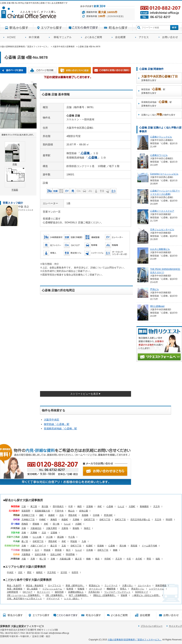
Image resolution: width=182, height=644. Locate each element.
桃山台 (71, 511)
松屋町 (89, 546)
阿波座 (74, 541)
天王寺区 (52, 572)
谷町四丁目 (89, 520)
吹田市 (75, 572)
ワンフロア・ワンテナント (117, 592)
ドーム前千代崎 (149, 546)
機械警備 (111, 589)
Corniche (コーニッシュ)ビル (164, 174)
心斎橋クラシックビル (161, 137)
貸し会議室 (32, 589)
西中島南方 (58, 506)
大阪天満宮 (52, 528)
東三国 (34, 506)
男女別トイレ (138, 589)
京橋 (24, 528)
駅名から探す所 (13, 615)
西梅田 (25, 524)
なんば (121, 506)
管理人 (123, 589)
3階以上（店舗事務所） (105, 595)
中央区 (10, 572)
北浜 (62, 515)
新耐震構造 (161, 585)
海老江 (87, 528)
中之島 (72, 537)
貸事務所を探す (160, 78)
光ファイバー (43, 592)
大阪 (24, 559)
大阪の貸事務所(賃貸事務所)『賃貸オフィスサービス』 (135, 640)
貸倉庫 (124, 595)
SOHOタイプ (142, 592)
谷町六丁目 (105, 520)
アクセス (144, 37)
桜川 (68, 550)
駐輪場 (81, 589)
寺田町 (108, 559)
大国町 (132, 506)
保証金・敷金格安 (35, 585)
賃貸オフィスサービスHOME (11, 37)
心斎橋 (110, 506)
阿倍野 (169, 520)
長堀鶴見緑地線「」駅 (60, 428)
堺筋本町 (73, 515)
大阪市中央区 (52, 420)
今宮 (129, 559)
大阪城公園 (65, 559)
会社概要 (120, 37)
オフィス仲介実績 (34, 37)
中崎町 (42, 520)
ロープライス (54, 585)
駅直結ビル (94, 585)
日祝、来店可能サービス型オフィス (24, 599)
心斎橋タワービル (159, 155)
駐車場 (70, 589)
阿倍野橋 (70, 554)
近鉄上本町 (56, 554)
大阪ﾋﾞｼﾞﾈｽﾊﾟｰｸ (38, 546)
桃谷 (97, 559)
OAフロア (28, 592)
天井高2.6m (94, 592)
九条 (84, 541)
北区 (20, 572)
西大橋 (123, 546)
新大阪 (45, 506)
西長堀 (134, 546)
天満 (33, 559)
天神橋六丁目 (28, 515)
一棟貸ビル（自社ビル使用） (146, 595)
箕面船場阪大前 (42, 511)
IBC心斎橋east (157, 306)
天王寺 (157, 506)
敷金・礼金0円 (14, 585)
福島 (158, 559)
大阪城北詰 (36, 528)
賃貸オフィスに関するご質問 (93, 37)
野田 (149, 559)
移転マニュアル (62, 37)
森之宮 (54, 546)
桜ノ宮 (43, 559)
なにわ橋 (37, 537)
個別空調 (59, 592)
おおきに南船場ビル (160, 249)
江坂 (24, 506)
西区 (29, 572)
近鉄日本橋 (40, 554)
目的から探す (83, 28)
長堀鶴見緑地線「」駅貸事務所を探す (157, 104)
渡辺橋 (60, 537)
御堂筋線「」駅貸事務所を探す (153, 91)
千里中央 (59, 511)
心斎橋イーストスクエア (162, 211)
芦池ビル (155, 289)
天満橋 (76, 520)
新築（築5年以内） (75, 585)
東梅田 (54, 520)
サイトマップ (175, 626)
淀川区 (64, 572)
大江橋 (49, 537)
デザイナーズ (53, 599)
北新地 (65, 528)
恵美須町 (108, 515)
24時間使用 (12, 592)
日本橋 (96, 515)
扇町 (41, 515)
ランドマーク (111, 585)
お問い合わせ (169, 37)
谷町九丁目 (120, 520)
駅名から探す (17, 28)
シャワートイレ (157, 589)
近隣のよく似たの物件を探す (158, 115)
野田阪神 (26, 550)
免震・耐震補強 (15, 589)
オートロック (96, 589)
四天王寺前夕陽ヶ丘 (140, 520)
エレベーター (144, 585)
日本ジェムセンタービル (162, 230)
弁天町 (139, 559)
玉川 (37, 550)
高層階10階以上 (76, 592)
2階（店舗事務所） (55, 595)
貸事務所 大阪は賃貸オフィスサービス (22, 626)
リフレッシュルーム (52, 589)
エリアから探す (50, 28)
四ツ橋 (56, 524)
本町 (100, 506)
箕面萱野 (26, 511)
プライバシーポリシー (152, 626)
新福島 (76, 528)
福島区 (39, 572)
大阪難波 (26, 554)
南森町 (52, 515)
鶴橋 (115, 550)
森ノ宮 (25, 541)
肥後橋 (36, 524)
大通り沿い (128, 585)
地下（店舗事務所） (79, 595)
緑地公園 (84, 511)
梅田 (80, 506)
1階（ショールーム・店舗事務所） (24, 595)
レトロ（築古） (72, 599)
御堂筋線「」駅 (57, 424)
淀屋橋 (90, 506)
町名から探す (116, 28)
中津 (70, 506)
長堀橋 (85, 515)
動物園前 (144, 506)
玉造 (64, 546)
